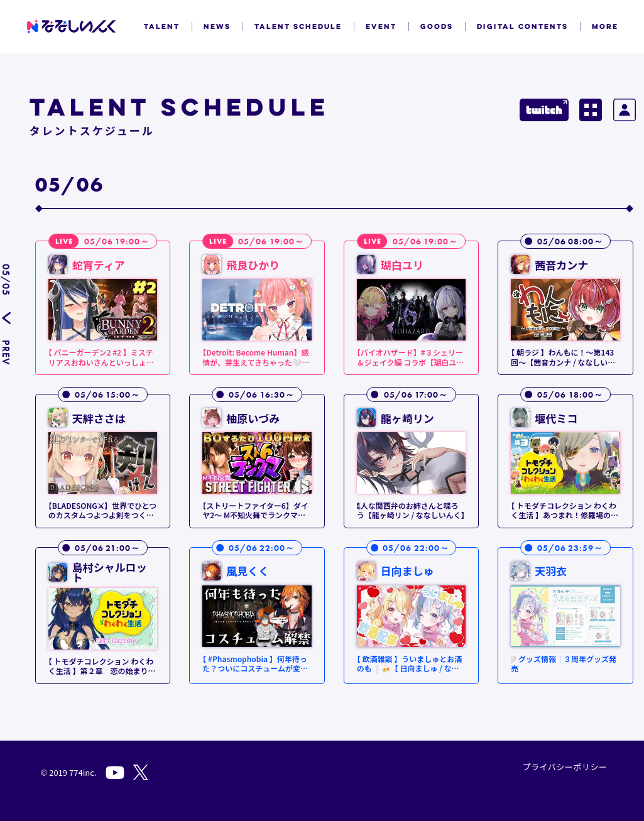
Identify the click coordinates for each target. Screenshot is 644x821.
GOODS (437, 26)
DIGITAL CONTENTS (522, 26)
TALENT (162, 26)
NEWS (217, 26)
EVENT (381, 26)
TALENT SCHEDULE (298, 26)
